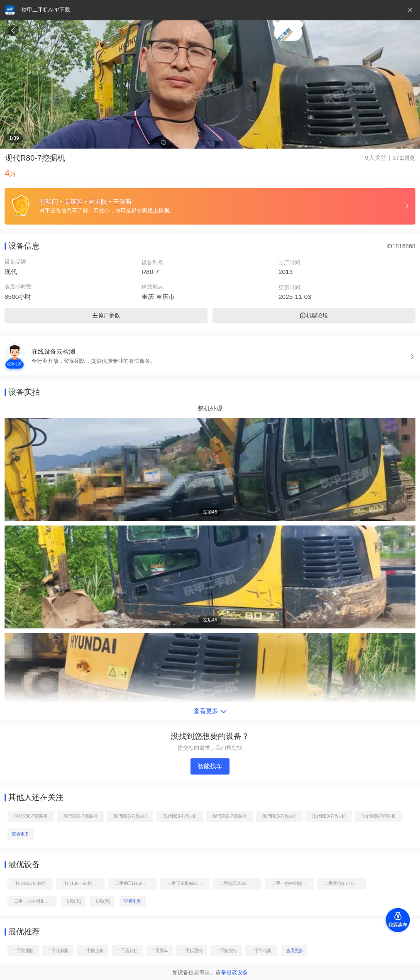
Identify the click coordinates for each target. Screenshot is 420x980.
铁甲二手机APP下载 (46, 10)
